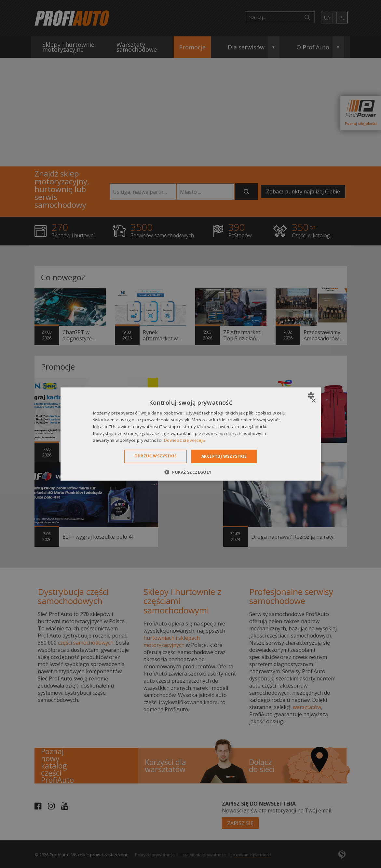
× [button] (313, 401)
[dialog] (191, 434)
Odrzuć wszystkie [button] (156, 456)
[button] (190, 472)
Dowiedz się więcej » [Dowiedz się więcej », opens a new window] (185, 440)
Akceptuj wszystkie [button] (224, 456)
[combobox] (312, 396)
